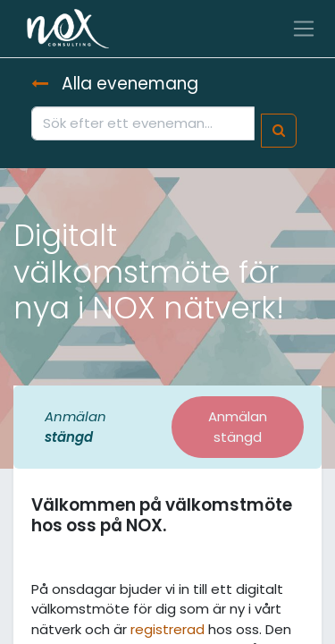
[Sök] (279, 131)
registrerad (167, 629)
